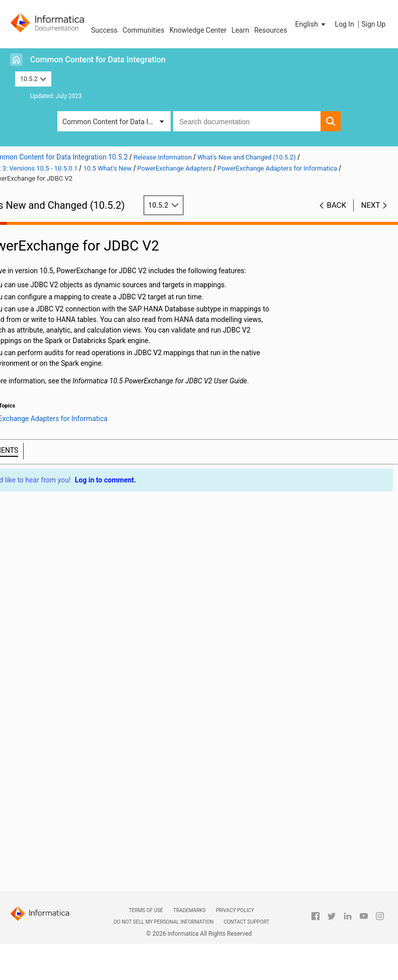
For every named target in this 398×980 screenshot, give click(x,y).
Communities (144, 30)
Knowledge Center (198, 30)
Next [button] (371, 205)
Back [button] (337, 205)
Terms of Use (146, 910)
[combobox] (247, 121)
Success (104, 30)
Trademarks (189, 910)
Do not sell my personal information (164, 922)
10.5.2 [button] (33, 79)
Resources (271, 30)
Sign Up (373, 24)
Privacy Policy (235, 910)
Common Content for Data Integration (98, 60)
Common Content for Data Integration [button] (116, 122)
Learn (240, 30)
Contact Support (246, 922)
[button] (311, 24)
